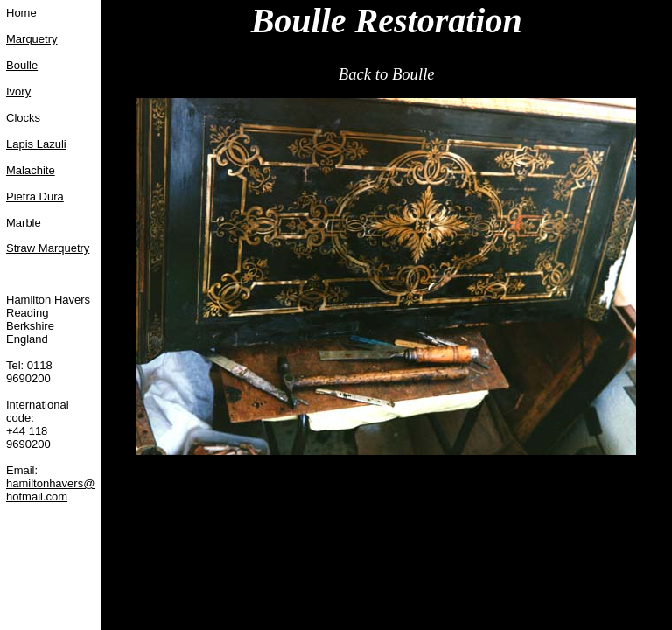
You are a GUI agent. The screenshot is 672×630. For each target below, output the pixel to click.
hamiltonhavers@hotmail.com (50, 490)
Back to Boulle (387, 74)
